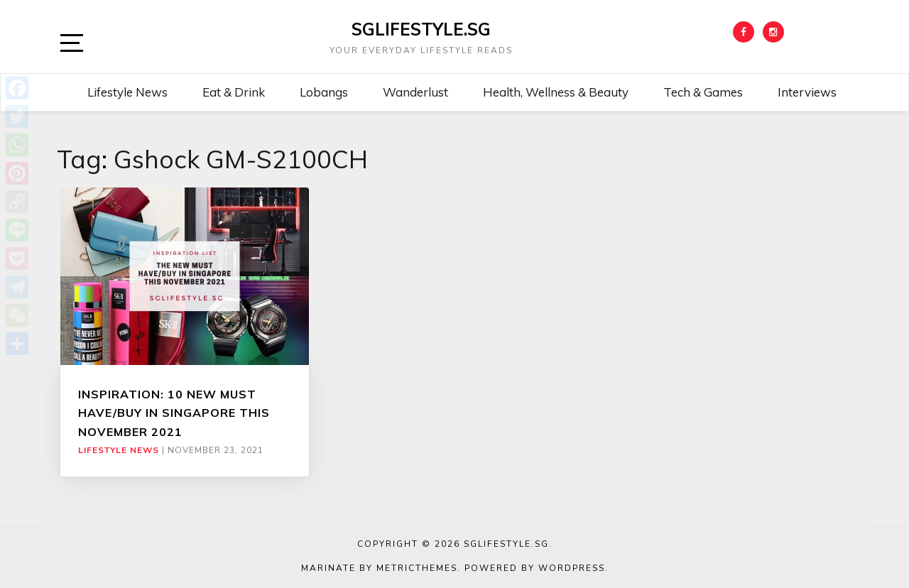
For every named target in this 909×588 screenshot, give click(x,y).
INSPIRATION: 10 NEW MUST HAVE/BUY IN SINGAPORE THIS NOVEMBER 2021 (174, 413)
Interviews (807, 92)
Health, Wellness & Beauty (556, 92)
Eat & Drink (234, 92)
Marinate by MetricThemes (379, 568)
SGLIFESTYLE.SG (421, 29)
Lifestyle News (127, 92)
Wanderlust (415, 92)
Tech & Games (703, 92)
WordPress (572, 568)
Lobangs (324, 92)
